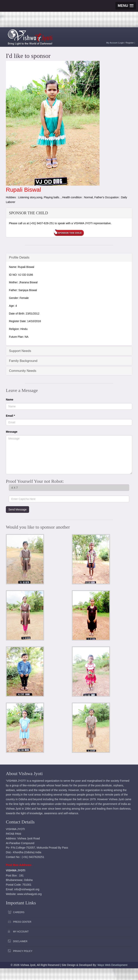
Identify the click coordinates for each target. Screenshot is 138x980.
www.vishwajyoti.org (29, 894)
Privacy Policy (23, 951)
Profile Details (19, 257)
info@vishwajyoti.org (27, 889)
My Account (112, 43)
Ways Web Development (112, 965)
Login (122, 43)
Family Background (23, 361)
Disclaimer (20, 941)
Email (10, 416)
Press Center (22, 922)
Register (130, 43)
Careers (19, 912)
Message (12, 432)
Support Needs (20, 351)
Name (10, 400)
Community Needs (23, 371)
